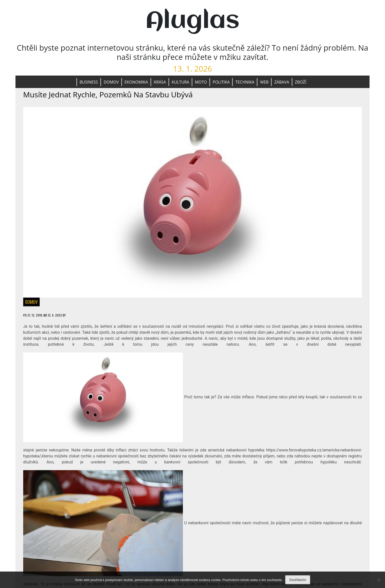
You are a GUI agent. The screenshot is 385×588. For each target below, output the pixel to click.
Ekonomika (136, 82)
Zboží (301, 82)
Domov (111, 82)
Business (89, 82)
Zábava (282, 82)
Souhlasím (298, 580)
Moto (201, 82)
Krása (160, 82)
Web (264, 82)
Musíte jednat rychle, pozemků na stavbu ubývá (108, 95)
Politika (221, 82)
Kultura (180, 82)
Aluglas (192, 21)
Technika (245, 82)
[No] (379, 580)
